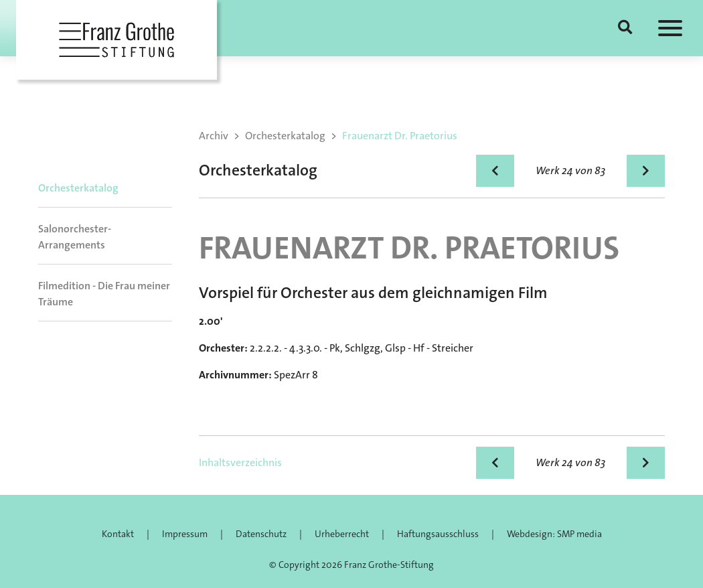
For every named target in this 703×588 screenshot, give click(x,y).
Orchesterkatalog (78, 188)
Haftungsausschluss (438, 534)
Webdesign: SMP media (554, 534)
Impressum (185, 534)
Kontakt (118, 534)
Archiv (214, 136)
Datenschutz (261, 534)
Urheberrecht (342, 534)
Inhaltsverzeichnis (240, 462)
